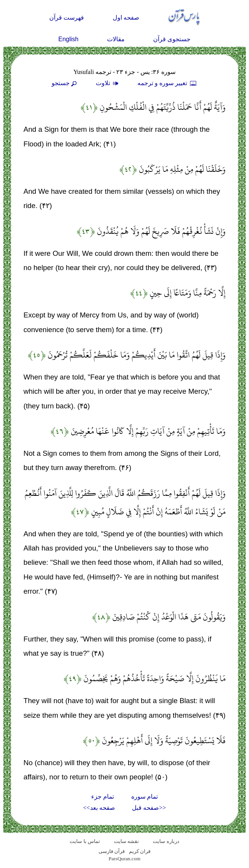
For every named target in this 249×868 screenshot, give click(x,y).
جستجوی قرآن (172, 39)
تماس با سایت (85, 841)
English (69, 39)
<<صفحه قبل (149, 808)
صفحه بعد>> (99, 808)
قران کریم (140, 851)
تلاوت (108, 83)
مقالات (116, 39)
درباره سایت (166, 841)
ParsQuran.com (124, 859)
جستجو (65, 83)
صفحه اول (126, 18)
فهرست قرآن (67, 18)
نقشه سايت (126, 841)
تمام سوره (145, 797)
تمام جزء (103, 797)
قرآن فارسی (112, 851)
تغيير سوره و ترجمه (167, 83)
